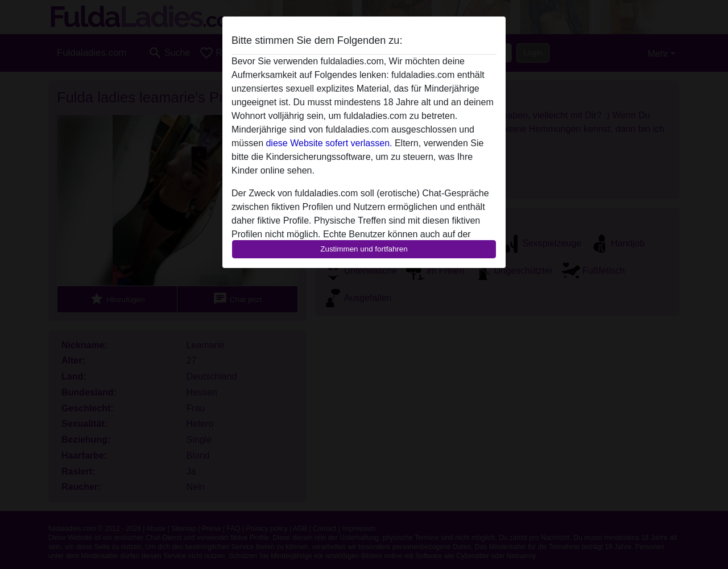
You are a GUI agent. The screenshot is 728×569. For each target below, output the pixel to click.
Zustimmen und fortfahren (364, 249)
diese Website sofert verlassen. (329, 143)
